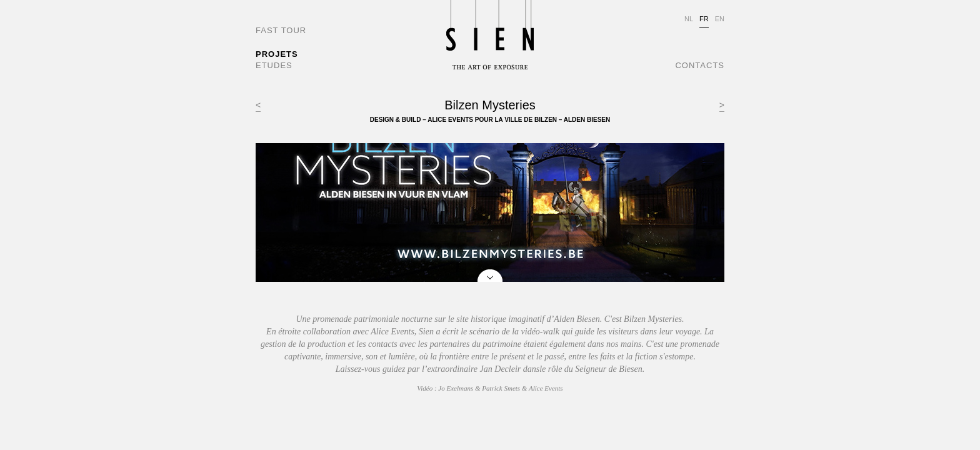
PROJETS (277, 54)
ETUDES (274, 65)
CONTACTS (700, 65)
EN (720, 19)
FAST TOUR (281, 30)
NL (689, 19)
